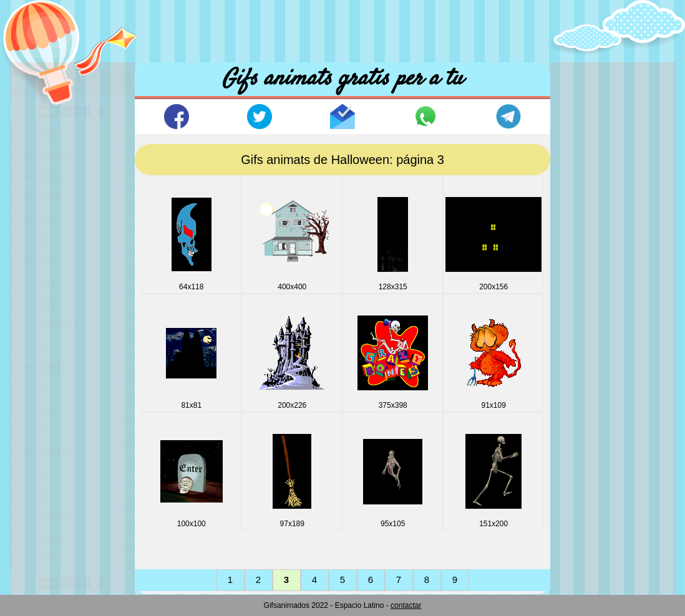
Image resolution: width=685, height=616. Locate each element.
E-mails (39, 282)
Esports (39, 303)
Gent (33, 346)
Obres (36, 494)
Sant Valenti (48, 515)
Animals (40, 134)
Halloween (45, 367)
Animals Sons (52, 155)
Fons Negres (50, 325)
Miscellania (46, 452)
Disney (37, 261)
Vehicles (41, 558)
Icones (37, 388)
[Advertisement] (342, 28)
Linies (35, 431)
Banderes (43, 176)
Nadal (35, 473)
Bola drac (43, 197)
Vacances (43, 537)
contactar (406, 605)
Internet (39, 409)
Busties (38, 219)
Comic (36, 240)
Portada (52, 81)
